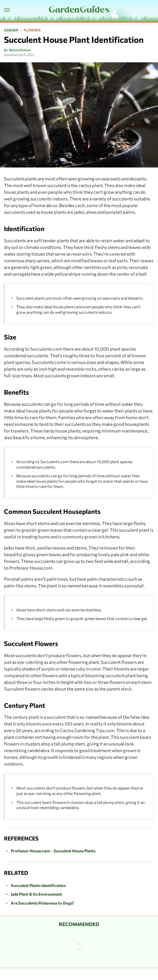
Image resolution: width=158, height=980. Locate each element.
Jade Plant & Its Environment (36, 894)
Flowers (32, 30)
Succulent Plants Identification (38, 885)
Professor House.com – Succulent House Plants (53, 851)
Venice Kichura (20, 50)
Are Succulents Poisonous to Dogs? (42, 903)
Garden (11, 30)
